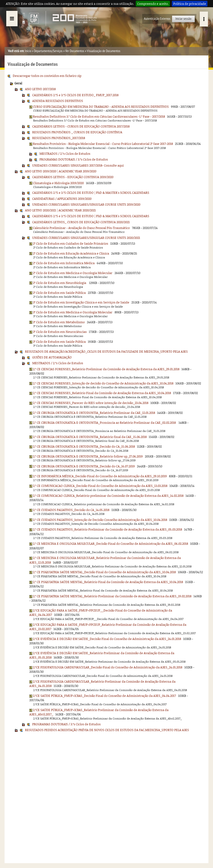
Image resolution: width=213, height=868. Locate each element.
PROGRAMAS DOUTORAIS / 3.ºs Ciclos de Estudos (74, 159)
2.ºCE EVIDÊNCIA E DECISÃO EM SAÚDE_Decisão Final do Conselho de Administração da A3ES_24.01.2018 (107, 639)
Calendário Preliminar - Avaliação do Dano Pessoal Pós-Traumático (81, 228)
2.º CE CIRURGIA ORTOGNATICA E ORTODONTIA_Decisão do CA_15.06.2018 (84, 446)
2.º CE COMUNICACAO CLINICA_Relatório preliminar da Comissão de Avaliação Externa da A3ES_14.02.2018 (108, 496)
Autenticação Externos (157, 19)
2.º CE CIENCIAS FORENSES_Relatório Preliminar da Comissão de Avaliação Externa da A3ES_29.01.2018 (106, 369)
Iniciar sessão (183, 19)
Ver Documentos (75, 51)
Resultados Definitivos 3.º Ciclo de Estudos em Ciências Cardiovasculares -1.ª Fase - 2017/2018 (99, 116)
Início (28, 51)
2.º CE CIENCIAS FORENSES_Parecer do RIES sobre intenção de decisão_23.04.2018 (91, 403)
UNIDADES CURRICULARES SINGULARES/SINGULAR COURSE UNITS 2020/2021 (86, 238)
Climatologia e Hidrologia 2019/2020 (58, 183)
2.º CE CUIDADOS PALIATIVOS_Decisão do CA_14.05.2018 (71, 510)
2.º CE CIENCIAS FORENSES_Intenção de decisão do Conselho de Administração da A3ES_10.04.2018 (103, 383)
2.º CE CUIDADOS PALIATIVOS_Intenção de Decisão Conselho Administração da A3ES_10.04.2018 (100, 520)
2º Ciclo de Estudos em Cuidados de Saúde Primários (71, 243)
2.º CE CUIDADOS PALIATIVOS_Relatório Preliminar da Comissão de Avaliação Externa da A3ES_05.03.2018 (107, 529)
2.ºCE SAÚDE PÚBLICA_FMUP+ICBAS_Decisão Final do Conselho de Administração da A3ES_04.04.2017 (104, 696)
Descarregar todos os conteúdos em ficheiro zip (47, 76)
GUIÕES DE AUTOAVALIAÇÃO (52, 357)
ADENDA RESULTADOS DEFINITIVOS (58, 101)
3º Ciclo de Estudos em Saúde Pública (59, 342)
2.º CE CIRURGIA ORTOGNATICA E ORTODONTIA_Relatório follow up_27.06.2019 (88, 456)
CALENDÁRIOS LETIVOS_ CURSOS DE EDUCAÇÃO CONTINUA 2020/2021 (81, 222)
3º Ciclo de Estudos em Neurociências (60, 332)
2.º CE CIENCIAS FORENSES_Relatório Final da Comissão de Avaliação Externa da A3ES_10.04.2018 (102, 393)
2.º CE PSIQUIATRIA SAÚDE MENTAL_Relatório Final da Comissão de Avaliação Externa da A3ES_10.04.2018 (108, 582)
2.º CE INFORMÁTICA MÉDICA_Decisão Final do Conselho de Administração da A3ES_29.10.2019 (100, 476)
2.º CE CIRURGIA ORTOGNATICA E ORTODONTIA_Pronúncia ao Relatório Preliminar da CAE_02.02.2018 (105, 423)
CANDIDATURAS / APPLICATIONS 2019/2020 (62, 199)
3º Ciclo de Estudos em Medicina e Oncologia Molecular (73, 312)
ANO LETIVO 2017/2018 (40, 89)
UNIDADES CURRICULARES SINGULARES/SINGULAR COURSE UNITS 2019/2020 (86, 204)
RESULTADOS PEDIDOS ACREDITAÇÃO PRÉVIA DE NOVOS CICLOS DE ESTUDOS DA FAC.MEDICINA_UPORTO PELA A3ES (107, 730)
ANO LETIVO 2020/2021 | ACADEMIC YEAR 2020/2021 (60, 210)
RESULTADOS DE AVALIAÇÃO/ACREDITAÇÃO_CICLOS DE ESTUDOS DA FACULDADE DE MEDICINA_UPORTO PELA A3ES (106, 351)
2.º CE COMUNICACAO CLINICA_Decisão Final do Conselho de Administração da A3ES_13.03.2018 (100, 486)
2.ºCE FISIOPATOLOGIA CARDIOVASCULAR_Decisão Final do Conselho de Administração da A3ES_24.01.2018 (108, 667)
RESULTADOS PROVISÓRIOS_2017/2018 (59, 138)
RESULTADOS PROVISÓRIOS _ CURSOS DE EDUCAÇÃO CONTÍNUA (77, 132)
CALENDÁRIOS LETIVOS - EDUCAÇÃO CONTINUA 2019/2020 (73, 177)
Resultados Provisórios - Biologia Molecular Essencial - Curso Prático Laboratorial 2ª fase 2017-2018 (103, 144)
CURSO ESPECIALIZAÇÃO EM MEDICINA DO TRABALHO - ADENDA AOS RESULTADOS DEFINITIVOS (101, 107)
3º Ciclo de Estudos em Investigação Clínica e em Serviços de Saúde (81, 302)
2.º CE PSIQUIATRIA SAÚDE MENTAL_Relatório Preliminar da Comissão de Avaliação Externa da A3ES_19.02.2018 (112, 596)
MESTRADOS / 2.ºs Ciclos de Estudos (65, 154)
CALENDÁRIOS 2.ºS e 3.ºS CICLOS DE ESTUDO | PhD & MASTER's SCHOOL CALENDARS (91, 193)
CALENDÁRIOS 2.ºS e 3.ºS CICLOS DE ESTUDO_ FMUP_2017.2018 (75, 95)
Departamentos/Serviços (48, 51)
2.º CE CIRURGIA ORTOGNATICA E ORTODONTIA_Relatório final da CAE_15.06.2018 (90, 437)
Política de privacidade (190, 4)
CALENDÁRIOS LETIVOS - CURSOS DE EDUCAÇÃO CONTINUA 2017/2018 (81, 126)
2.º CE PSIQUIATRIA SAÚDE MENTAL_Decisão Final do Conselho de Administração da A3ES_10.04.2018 (104, 572)
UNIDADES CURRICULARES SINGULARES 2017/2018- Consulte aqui (78, 165)
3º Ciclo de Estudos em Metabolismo (59, 322)
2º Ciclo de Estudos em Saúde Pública (59, 293)
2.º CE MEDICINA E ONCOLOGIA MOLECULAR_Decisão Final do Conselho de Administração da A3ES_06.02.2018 (110, 544)
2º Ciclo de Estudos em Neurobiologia (60, 283)
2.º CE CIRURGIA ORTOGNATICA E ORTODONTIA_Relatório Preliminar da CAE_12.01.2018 (94, 413)
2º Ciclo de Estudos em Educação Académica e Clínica (71, 253)
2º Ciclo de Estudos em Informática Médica (64, 263)
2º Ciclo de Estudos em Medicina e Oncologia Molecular (73, 273)
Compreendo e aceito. (153, 4)
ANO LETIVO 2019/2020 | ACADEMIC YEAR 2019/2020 (61, 171)
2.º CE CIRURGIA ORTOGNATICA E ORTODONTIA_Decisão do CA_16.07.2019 (84, 466)
